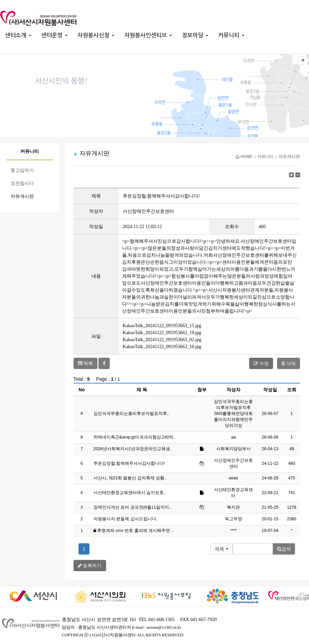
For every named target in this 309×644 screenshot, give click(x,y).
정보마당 (195, 35)
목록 (85, 363)
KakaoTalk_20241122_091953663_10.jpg (162, 347)
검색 (284, 549)
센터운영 (54, 35)
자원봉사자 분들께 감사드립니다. (126, 519)
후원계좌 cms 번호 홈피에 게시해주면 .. (135, 531)
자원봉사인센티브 (148, 35)
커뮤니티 (231, 35)
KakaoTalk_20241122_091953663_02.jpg (162, 340)
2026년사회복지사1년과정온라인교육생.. (133, 449)
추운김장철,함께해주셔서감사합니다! (129, 463)
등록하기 (90, 566)
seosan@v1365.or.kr (164, 627)
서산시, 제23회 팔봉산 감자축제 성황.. (130, 478)
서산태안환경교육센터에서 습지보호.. (130, 493)
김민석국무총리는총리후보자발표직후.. (131, 414)
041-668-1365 (161, 620)
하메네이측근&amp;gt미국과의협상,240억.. (135, 437)
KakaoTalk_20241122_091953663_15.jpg (162, 326)
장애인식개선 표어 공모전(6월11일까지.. (132, 507)
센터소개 (18, 35)
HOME (244, 157)
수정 (261, 363)
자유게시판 (22, 196)
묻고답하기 (22, 170)
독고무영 (233, 519)
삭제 (289, 363)
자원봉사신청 (96, 35)
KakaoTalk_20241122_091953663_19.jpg (162, 333)
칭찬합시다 (22, 183)
